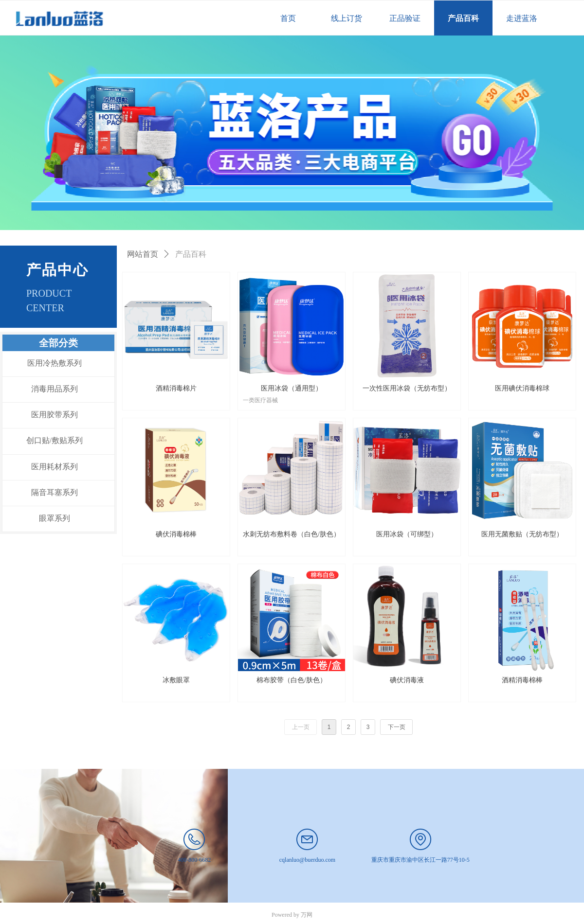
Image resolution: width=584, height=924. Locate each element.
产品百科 (191, 254)
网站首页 (143, 254)
